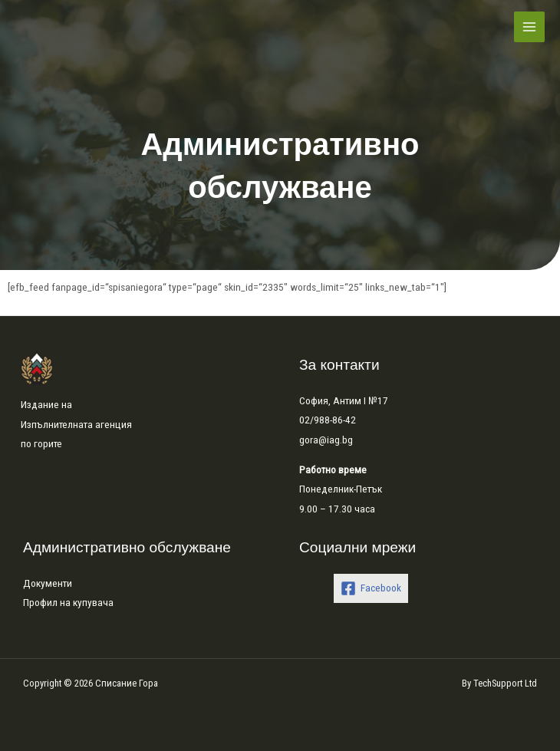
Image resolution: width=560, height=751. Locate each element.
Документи (48, 583)
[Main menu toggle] (530, 27)
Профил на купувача (68, 602)
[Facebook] (371, 588)
